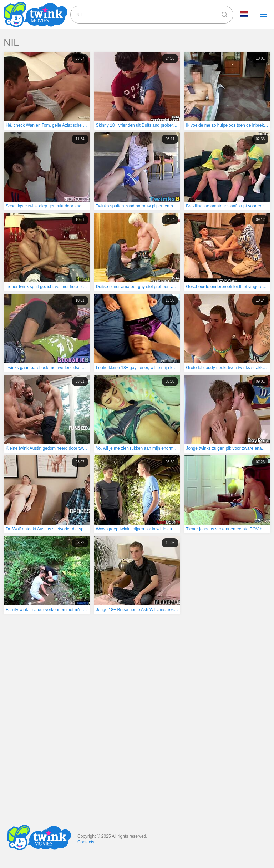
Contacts (86, 842)
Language (244, 14)
